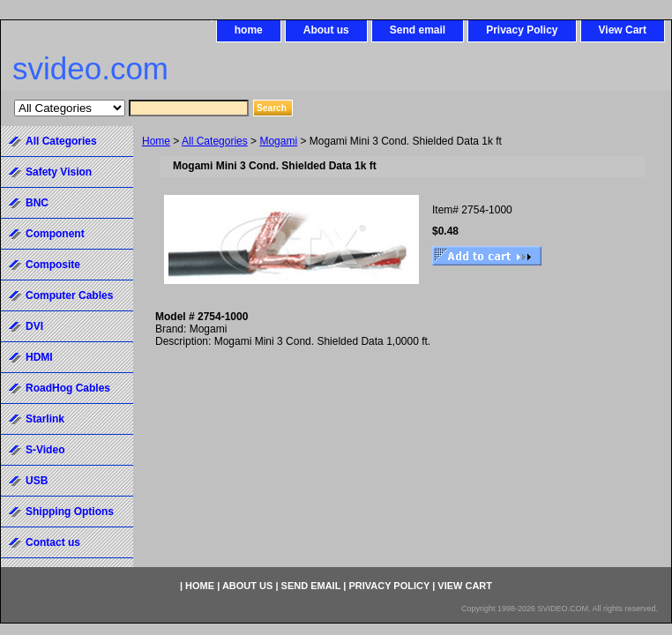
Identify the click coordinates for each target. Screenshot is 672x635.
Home (156, 141)
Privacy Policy (522, 30)
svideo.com (90, 68)
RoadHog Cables (68, 388)
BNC (37, 203)
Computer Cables (69, 295)
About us (326, 30)
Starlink (45, 419)
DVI (34, 326)
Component (55, 234)
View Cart (623, 30)
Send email (418, 30)
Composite (53, 265)
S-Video (45, 450)
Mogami (278, 141)
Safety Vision (59, 172)
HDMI (39, 357)
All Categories (215, 141)
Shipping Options (70, 512)
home (249, 30)
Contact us (53, 542)
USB (37, 481)
